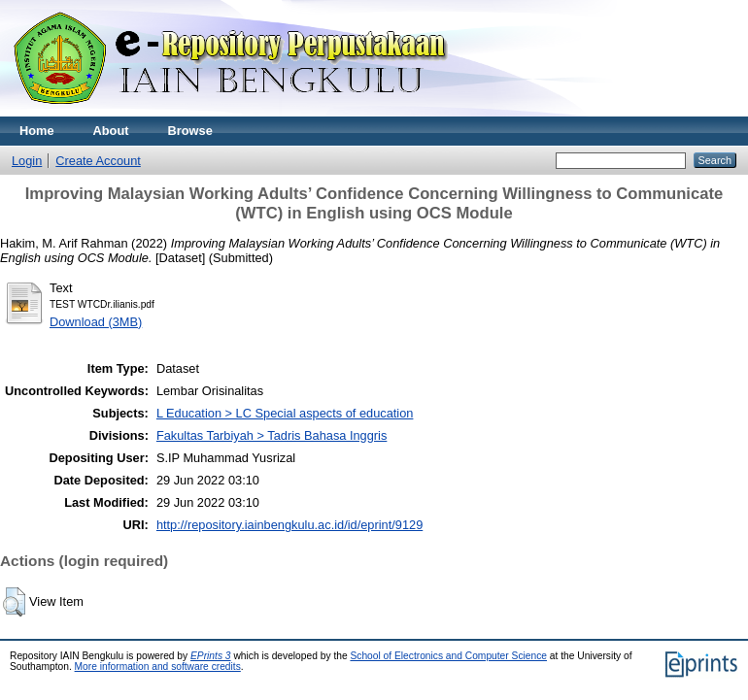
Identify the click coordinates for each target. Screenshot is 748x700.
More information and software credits (158, 667)
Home (37, 131)
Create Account (98, 161)
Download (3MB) (96, 322)
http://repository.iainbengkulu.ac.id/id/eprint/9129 (289, 525)
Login (27, 161)
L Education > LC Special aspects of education (285, 413)
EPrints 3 (211, 656)
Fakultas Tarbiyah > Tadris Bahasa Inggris (272, 435)
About (111, 131)
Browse (190, 131)
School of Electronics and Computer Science (448, 656)
